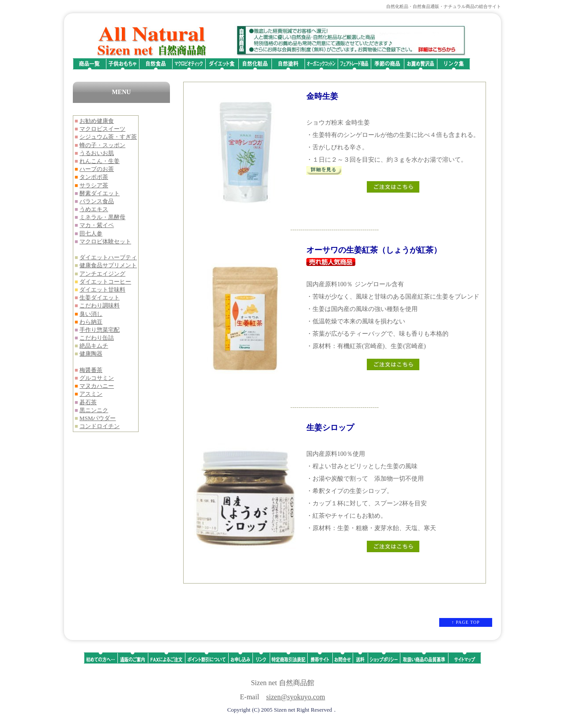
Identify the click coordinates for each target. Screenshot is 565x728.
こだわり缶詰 (97, 338)
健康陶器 (91, 354)
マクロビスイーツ (102, 129)
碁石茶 (88, 402)
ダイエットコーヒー (105, 282)
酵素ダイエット (100, 193)
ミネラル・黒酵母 (102, 217)
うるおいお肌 (97, 153)
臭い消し (91, 314)
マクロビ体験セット (105, 241)
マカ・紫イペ (97, 225)
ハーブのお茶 (97, 169)
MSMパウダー (98, 418)
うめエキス (94, 209)
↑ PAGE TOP (466, 622)
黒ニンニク (94, 410)
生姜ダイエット (100, 298)
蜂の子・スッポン (102, 145)
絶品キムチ (94, 346)
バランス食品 (97, 201)
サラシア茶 (94, 185)
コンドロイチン (100, 426)
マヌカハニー (97, 386)
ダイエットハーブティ (108, 257)
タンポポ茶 (94, 177)
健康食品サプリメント (108, 265)
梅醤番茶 (91, 370)
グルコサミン (97, 378)
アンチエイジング (102, 274)
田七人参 (91, 233)
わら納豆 (91, 322)
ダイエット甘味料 (102, 290)
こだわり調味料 (100, 305)
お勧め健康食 (97, 121)
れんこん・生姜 (100, 161)
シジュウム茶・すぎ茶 (108, 137)
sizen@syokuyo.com (296, 697)
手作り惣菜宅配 (100, 330)
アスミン (91, 394)
